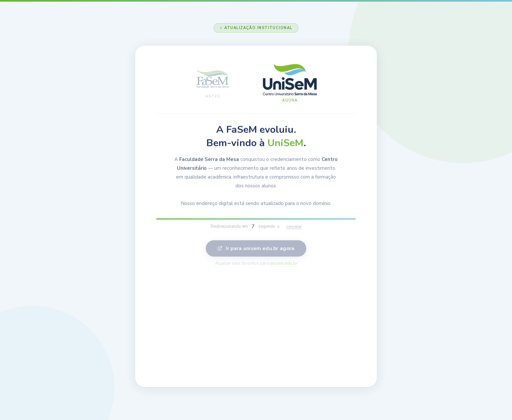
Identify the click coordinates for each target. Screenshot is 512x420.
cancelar (294, 228)
